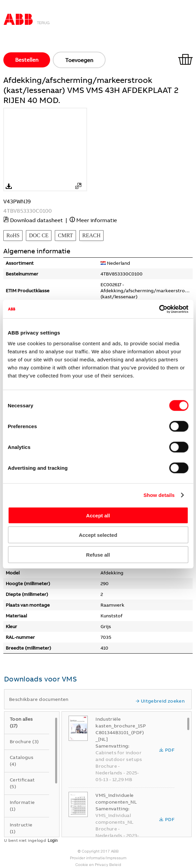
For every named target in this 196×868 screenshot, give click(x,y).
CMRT (65, 235)
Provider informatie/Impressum (98, 858)
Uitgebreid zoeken (160, 701)
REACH (91, 235)
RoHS (13, 235)
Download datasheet (36, 220)
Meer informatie (97, 220)
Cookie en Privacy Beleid (98, 865)
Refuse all (98, 554)
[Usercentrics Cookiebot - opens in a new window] (159, 309)
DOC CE (39, 235)
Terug (43, 23)
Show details (159, 495)
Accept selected (98, 535)
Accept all (98, 515)
